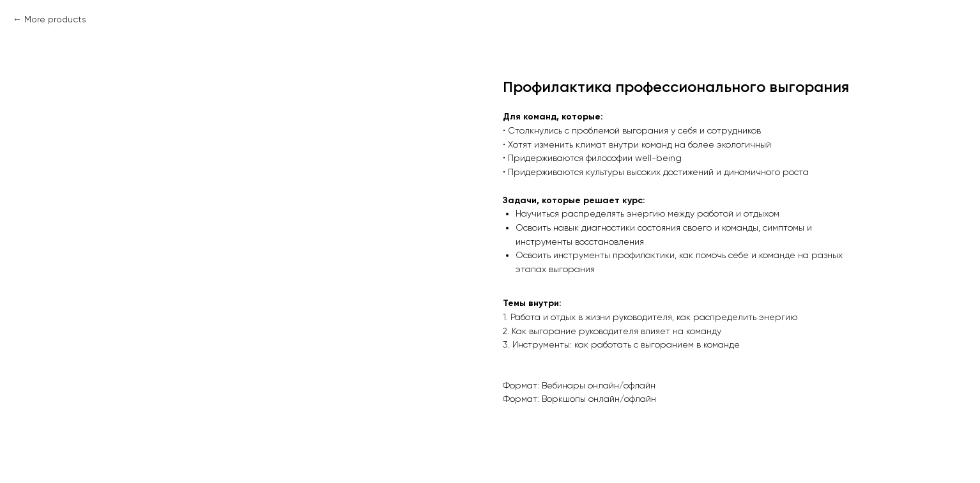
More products (55, 19)
